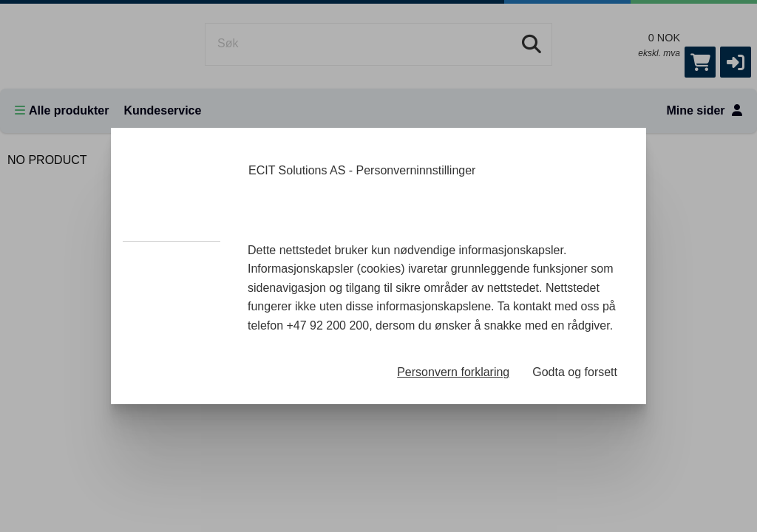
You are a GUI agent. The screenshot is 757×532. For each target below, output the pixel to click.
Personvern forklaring (453, 372)
